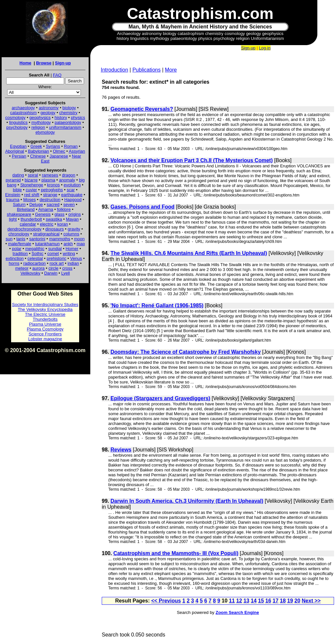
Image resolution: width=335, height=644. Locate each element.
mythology (41, 122)
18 (283, 601)
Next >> (311, 601)
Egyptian (18, 146)
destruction (50, 200)
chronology (19, 234)
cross (67, 268)
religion (38, 127)
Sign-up (63, 63)
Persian (19, 156)
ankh (68, 244)
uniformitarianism (65, 127)
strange (50, 195)
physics (78, 118)
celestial (35, 258)
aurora (39, 268)
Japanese (59, 156)
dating (18, 175)
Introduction (115, 70)
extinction (15, 258)
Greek (36, 146)
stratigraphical (46, 234)
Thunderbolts (45, 319)
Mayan (72, 219)
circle (53, 268)
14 (254, 601)
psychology (17, 127)
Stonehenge (32, 185)
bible (17, 190)
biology (69, 108)
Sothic (38, 254)
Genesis (43, 214)
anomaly (67, 180)
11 (232, 601)
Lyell (65, 273)
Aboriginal (15, 151)
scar (71, 190)
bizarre (31, 180)
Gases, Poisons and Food (143, 207)
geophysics (40, 118)
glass (60, 214)
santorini (37, 239)
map (81, 244)
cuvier (32, 190)
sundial (55, 249)
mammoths (60, 239)
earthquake (72, 195)
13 (246, 601)
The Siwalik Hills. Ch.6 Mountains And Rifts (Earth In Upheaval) (189, 253)
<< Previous (166, 601)
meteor (22, 268)
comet (53, 254)
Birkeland (26, 209)
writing (69, 254)
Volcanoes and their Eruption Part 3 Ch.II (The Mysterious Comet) (192, 160)
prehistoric (57, 258)
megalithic (35, 249)
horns (14, 263)
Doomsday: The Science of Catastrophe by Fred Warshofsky (186, 352)
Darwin (51, 273)
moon (79, 239)
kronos (53, 185)
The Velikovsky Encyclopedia (45, 309)
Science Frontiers (45, 334)
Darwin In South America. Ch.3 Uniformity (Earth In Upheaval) (187, 501)
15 (261, 601)
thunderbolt (31, 219)
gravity (74, 229)
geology (48, 113)
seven (69, 204)
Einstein (13, 195)
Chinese (38, 156)
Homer (72, 249)
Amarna (46, 209)
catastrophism (23, 113)
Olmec (59, 151)
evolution (72, 185)
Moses (29, 200)
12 (239, 601)
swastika (54, 219)
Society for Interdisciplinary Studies (45, 305)
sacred (53, 204)
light (13, 219)
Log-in (265, 48)
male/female (20, 244)
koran (63, 224)
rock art (56, 263)
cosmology (15, 118)
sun (9, 239)
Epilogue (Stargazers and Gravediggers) (160, 398)
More (171, 70)
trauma (13, 200)
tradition (20, 254)
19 (290, 601)
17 (275, 601)
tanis (21, 239)
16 (268, 601)
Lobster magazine (45, 339)
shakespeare (19, 214)
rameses (50, 175)
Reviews (121, 450)
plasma (48, 180)
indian (73, 263)
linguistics (18, 122)
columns (71, 234)
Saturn (19, 204)
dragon (69, 175)
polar (17, 249)
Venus (76, 258)
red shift (32, 195)
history (61, 118)
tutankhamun (47, 244)
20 (297, 601)
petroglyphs (52, 190)
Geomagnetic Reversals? (142, 109)
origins (75, 214)
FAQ (57, 75)
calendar (28, 224)
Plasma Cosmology (45, 329)
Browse (44, 63)
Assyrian (77, 151)
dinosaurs (55, 229)
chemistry (68, 113)
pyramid (13, 180)
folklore (64, 209)
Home (26, 63)
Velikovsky (31, 273)
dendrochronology (25, 229)
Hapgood (73, 200)
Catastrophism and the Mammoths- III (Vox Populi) (176, 553)
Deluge (36, 204)
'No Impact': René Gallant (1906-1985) (157, 305)
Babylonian (39, 151)
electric (47, 224)
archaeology (23, 108)
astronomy (49, 108)
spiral (33, 175)
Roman (71, 146)
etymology (45, 132)
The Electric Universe (45, 314)
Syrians (53, 146)
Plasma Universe (45, 324)
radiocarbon (35, 263)
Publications (147, 70)
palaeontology (68, 122)
